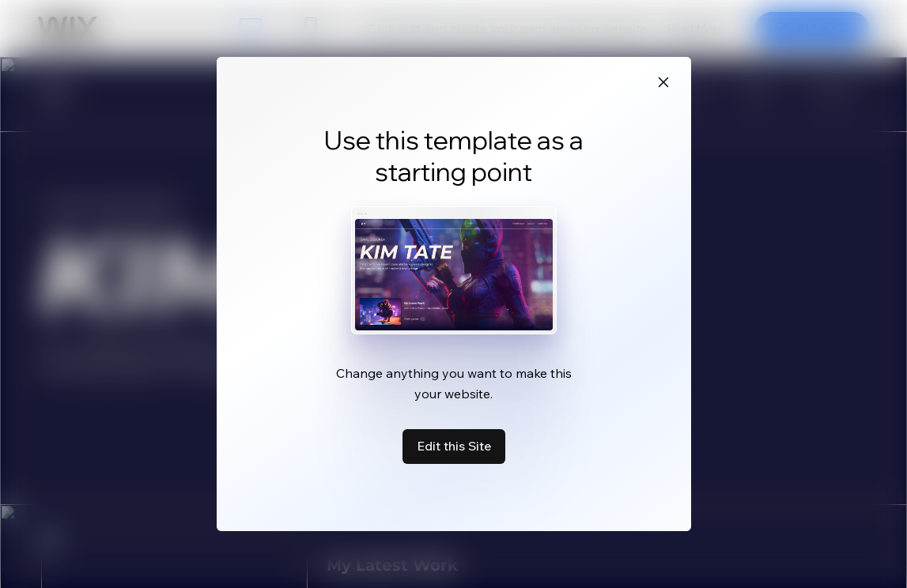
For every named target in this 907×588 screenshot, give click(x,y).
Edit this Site (454, 446)
